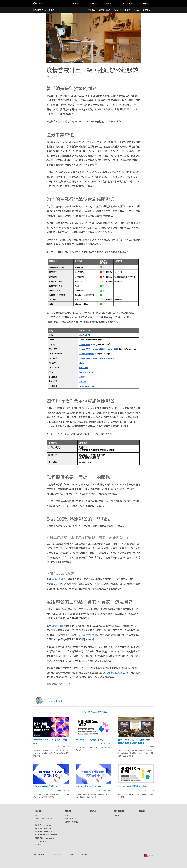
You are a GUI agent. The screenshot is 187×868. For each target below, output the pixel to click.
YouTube (84, 854)
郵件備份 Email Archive (43, 825)
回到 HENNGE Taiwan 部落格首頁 (93, 712)
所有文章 (147, 10)
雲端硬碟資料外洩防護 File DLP (46, 831)
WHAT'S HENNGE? (122, 10)
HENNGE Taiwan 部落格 (44, 10)
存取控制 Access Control (44, 819)
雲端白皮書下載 (71, 819)
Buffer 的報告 (59, 579)
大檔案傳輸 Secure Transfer (45, 838)
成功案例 (38, 844)
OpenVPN (57, 626)
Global (137, 10)
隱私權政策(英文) (40, 854)
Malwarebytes (86, 635)
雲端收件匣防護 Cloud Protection (47, 835)
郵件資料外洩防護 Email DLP (45, 828)
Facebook (57, 854)
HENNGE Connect (41, 822)
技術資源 (91, 10)
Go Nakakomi (54, 701)
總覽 (36, 815)
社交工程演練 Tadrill (42, 841)
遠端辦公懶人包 (105, 10)
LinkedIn (71, 854)
